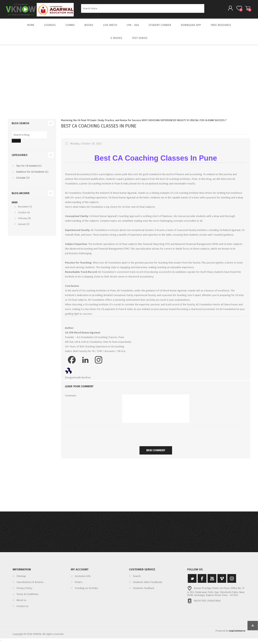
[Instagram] (232, 581)
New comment (156, 453)
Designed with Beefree (78, 380)
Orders (79, 585)
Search (209, 10)
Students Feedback (144, 591)
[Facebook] (202, 581)
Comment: (71, 398)
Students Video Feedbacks (148, 585)
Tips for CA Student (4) (29, 168)
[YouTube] (212, 581)
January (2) (24, 227)
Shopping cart (246, 9)
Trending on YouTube (86, 591)
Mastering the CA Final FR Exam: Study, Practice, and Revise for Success (101, 123)
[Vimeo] (222, 581)
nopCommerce (237, 633)
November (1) (25, 209)
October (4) (24, 215)
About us (21, 603)
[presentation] (156, 437)
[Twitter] (192, 581)
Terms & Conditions (27, 597)
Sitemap (21, 579)
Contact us (23, 609)
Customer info (83, 579)
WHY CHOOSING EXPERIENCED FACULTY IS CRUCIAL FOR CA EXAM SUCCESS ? (184, 123)
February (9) (24, 221)
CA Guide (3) (23, 180)
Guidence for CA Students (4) (32, 174)
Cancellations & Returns (30, 585)
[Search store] (143, 10)
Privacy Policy (24, 591)
